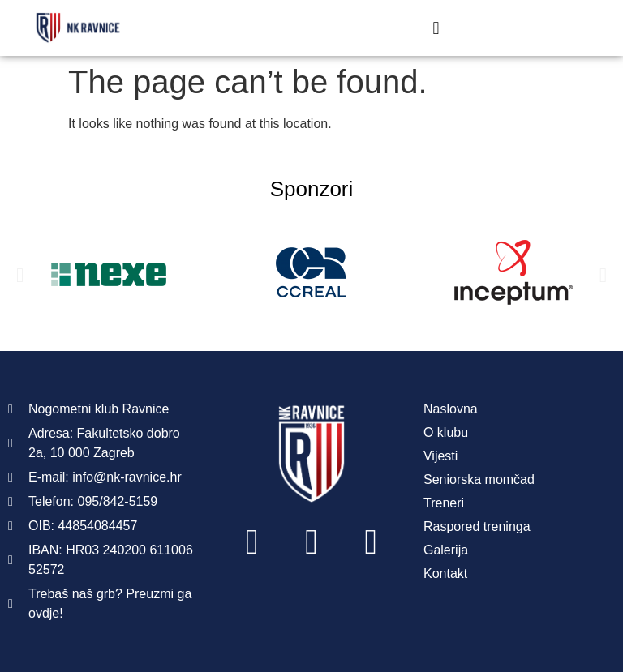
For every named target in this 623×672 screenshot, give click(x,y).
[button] (436, 28)
